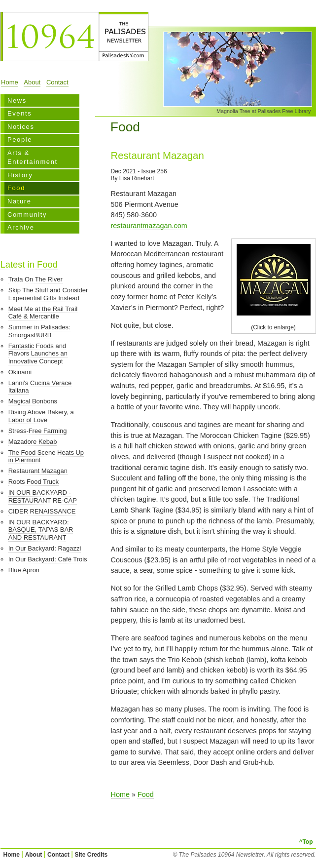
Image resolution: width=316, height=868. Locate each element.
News (17, 100)
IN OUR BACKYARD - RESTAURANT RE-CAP (43, 496)
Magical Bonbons (33, 401)
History (20, 175)
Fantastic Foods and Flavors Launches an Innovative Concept (38, 354)
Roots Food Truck (34, 482)
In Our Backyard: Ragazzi (45, 548)
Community (27, 215)
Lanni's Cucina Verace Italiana (40, 387)
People (20, 139)
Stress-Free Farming (38, 431)
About (32, 82)
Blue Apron (24, 570)
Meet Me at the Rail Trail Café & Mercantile (43, 313)
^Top (306, 842)
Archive (21, 227)
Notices (21, 127)
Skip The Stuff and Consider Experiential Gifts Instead (48, 294)
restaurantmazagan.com (149, 226)
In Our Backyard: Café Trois (48, 559)
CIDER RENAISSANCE (42, 511)
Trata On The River (35, 279)
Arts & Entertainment (33, 157)
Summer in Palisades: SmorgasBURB (39, 331)
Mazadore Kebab (33, 442)
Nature (19, 201)
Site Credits (91, 855)
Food (16, 188)
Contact (57, 82)
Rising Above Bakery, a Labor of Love (41, 416)
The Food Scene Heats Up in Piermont (46, 456)
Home (10, 82)
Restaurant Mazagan (38, 471)
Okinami (20, 372)
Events (19, 113)
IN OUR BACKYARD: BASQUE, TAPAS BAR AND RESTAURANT (41, 530)
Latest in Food (29, 264)
